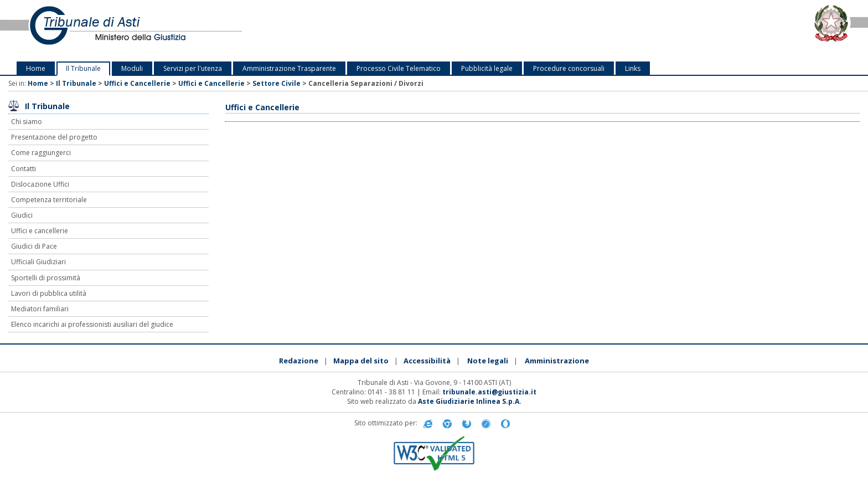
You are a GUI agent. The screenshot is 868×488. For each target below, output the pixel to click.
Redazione (299, 361)
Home (36, 68)
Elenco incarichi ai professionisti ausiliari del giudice (92, 324)
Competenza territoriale (49, 200)
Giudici (22, 215)
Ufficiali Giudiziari (38, 262)
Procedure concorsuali (569, 68)
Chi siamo (27, 122)
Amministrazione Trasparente (289, 68)
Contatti (24, 169)
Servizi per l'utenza (193, 68)
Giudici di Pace (34, 246)
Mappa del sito (361, 361)
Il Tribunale (83, 68)
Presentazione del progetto (54, 137)
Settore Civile (277, 83)
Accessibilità (427, 361)
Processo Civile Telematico (399, 68)
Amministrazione (557, 361)
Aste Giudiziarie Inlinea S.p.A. (470, 401)
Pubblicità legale (487, 68)
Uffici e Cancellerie (137, 83)
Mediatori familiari (40, 309)
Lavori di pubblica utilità (49, 293)
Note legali (488, 361)
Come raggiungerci (41, 153)
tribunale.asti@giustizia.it (489, 392)
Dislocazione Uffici (40, 184)
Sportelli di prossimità (46, 278)
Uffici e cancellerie (40, 231)
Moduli (132, 68)
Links (633, 68)
